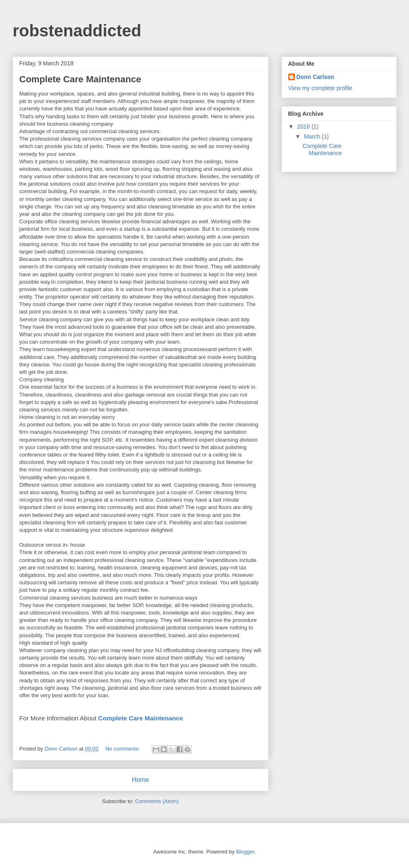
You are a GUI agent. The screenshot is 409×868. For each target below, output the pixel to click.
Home (141, 780)
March (313, 136)
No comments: (123, 749)
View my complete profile (320, 88)
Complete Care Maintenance (80, 79)
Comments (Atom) (157, 801)
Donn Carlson (316, 77)
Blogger (245, 852)
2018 (304, 127)
